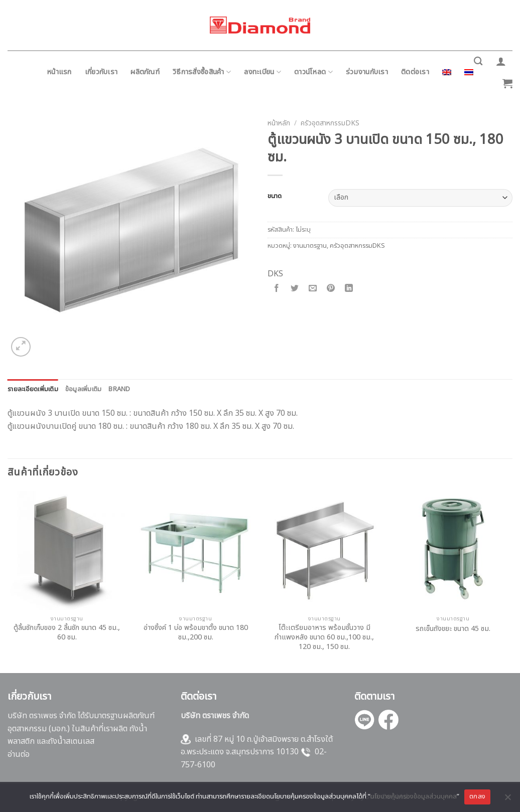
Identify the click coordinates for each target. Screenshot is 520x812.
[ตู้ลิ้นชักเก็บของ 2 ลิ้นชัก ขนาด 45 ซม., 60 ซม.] (67, 550)
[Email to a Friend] (313, 289)
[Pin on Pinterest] (331, 289)
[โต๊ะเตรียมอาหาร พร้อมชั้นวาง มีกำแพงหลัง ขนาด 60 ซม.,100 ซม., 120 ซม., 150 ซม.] (324, 550)
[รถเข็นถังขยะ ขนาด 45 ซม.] (453, 550)
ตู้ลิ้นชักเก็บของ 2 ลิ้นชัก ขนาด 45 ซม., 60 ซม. (67, 633)
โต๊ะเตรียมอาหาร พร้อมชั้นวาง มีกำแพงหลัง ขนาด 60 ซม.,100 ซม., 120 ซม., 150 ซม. (324, 637)
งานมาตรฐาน (310, 246)
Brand (119, 389)
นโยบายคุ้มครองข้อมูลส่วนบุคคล (414, 796)
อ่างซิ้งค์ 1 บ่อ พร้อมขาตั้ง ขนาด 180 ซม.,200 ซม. (196, 633)
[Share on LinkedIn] (349, 289)
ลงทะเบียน (263, 72)
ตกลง (477, 796)
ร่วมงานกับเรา (367, 72)
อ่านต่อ (19, 754)
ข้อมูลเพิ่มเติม (84, 389)
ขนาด (275, 197)
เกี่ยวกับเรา (101, 72)
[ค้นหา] (478, 61)
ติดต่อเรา (415, 72)
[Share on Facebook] (277, 289)
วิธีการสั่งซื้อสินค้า (202, 72)
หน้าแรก (59, 72)
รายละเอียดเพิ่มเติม (33, 389)
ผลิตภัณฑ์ (145, 72)
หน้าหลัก (279, 123)
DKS (275, 274)
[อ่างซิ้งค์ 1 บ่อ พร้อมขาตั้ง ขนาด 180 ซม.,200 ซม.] (196, 550)
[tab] (33, 389)
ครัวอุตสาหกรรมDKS (330, 123)
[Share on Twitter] (295, 289)
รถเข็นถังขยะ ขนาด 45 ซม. (453, 629)
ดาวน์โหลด (313, 72)
